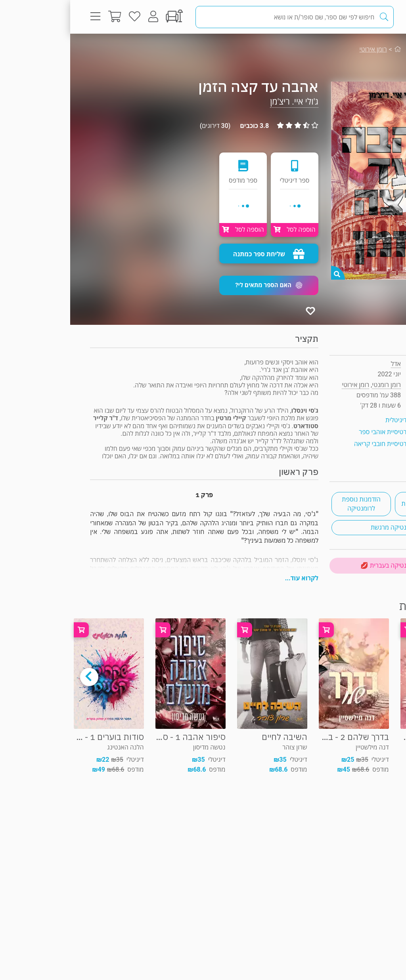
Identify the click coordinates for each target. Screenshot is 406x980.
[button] (199, 285)
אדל (326, 364)
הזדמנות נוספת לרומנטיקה (291, 504)
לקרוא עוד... (232, 578)
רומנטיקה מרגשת (323, 527)
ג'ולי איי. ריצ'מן (224, 102)
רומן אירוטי (303, 49)
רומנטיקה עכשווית (355, 504)
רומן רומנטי (359, 49)
